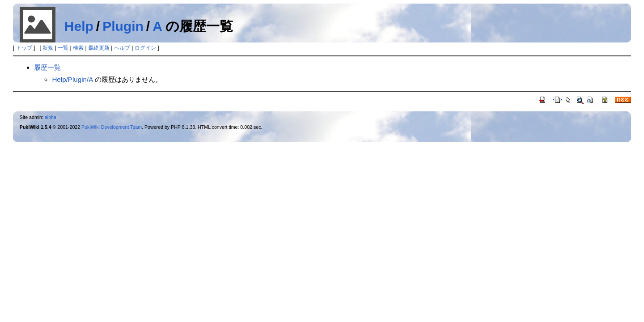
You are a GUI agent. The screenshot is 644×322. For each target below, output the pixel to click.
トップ (24, 48)
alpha (51, 117)
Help (79, 26)
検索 (78, 48)
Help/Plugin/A (72, 79)
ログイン (145, 48)
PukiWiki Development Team (112, 127)
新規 (48, 48)
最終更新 (99, 48)
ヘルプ (122, 48)
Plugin (123, 26)
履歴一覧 (47, 67)
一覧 (63, 48)
